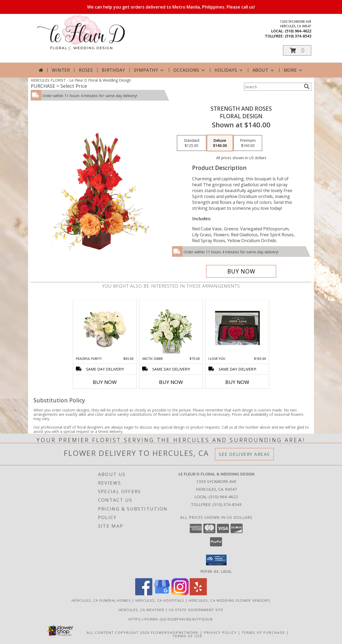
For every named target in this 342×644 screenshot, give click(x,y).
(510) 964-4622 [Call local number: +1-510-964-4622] (298, 31)
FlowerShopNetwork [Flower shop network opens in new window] (175, 632)
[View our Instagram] (180, 594)
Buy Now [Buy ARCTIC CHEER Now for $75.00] (171, 382)
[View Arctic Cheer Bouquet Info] (171, 328)
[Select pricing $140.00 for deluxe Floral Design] (220, 143)
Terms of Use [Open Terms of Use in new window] (188, 636)
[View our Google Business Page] (162, 594)
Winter (61, 70)
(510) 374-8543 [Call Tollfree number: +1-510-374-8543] (227, 504)
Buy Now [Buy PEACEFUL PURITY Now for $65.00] (105, 382)
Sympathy (149, 70)
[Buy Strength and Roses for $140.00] (241, 271)
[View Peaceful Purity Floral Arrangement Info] (105, 328)
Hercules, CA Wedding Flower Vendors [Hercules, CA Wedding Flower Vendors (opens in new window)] (230, 600)
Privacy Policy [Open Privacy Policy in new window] (220, 632)
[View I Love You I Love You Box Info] (237, 328)
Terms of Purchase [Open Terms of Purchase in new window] (263, 632)
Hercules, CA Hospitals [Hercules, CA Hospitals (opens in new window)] (160, 600)
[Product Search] (273, 87)
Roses (86, 70)
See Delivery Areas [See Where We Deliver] (244, 454)
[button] (297, 50)
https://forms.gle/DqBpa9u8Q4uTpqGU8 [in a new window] (171, 619)
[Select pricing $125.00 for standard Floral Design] (192, 143)
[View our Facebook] (144, 594)
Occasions (190, 70)
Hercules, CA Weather (141, 609)
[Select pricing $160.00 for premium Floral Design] (248, 143)
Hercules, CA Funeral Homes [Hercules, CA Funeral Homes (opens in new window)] (101, 600)
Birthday (113, 70)
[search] (307, 86)
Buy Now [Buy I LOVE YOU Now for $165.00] (237, 382)
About (264, 70)
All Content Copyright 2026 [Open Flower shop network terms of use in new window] (118, 632)
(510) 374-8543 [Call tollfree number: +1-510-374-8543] (298, 36)
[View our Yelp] (198, 594)
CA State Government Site (196, 609)
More (294, 70)
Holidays (229, 70)
